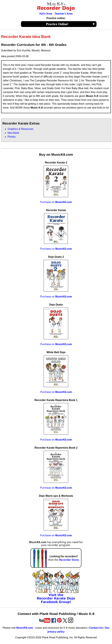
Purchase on (56, 202)
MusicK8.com (25, 628)
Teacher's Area (63, 14)
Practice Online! (71, 24)
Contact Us (96, 628)
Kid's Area (46, 14)
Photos (12, 137)
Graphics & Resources (20, 129)
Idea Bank (13, 133)
